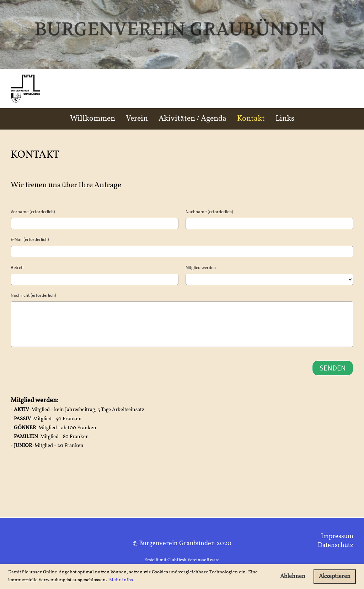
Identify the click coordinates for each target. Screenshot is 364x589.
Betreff (17, 267)
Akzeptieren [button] (335, 577)
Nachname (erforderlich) (209, 212)
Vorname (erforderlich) (33, 212)
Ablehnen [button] (293, 577)
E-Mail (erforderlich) (30, 239)
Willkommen (93, 119)
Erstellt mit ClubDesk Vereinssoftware (182, 560)
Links (285, 119)
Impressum (337, 537)
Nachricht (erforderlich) (33, 295)
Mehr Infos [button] (121, 580)
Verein (137, 119)
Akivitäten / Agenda (192, 119)
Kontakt (251, 119)
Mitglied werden (201, 267)
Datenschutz (336, 545)
